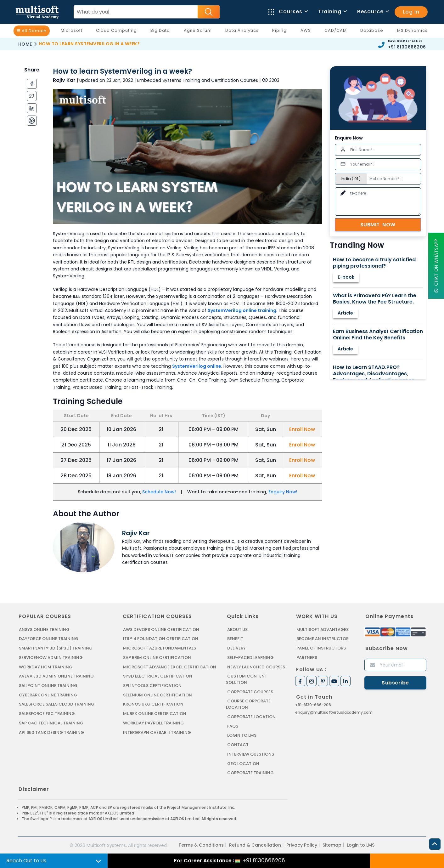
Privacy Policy (302, 844)
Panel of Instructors (321, 648)
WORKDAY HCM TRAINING (45, 667)
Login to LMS (242, 735)
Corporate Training (250, 772)
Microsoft (73, 32)
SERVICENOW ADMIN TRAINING (51, 657)
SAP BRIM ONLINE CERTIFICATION (157, 657)
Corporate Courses (250, 691)
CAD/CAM (337, 32)
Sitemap (332, 844)
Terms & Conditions (201, 844)
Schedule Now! (159, 492)
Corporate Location (251, 716)
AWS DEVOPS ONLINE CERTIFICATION (161, 630)
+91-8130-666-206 (313, 704)
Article (345, 313)
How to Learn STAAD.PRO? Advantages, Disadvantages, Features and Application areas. (374, 374)
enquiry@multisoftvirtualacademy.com (334, 712)
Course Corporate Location (248, 704)
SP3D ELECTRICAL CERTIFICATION (157, 676)
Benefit (235, 639)
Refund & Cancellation (255, 844)
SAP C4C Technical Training (51, 722)
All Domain (32, 31)
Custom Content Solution (247, 679)
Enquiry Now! (283, 492)
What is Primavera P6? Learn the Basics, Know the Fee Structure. (375, 299)
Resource (373, 11)
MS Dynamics (414, 32)
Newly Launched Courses (256, 667)
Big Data (162, 32)
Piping (281, 32)
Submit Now (378, 225)
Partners (307, 657)
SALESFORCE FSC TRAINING (47, 713)
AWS (307, 32)
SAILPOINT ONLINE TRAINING (48, 685)
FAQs (233, 725)
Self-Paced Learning (250, 657)
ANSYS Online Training (44, 630)
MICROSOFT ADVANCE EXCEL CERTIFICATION (169, 667)
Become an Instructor (323, 639)
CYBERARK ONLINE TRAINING (48, 694)
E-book (346, 277)
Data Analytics (244, 32)
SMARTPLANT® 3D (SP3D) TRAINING (55, 648)
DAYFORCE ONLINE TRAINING (48, 639)
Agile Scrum (199, 32)
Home (25, 44)
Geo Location (243, 762)
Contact (238, 744)
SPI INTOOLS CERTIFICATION (152, 685)
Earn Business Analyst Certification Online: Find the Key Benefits (378, 335)
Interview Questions (251, 753)
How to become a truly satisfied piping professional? (374, 263)
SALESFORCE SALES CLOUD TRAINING (56, 704)
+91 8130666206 (407, 47)
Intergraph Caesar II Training (157, 732)
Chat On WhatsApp (436, 266)
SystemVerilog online (197, 366)
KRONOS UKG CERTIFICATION (153, 704)
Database (373, 32)
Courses (288, 11)
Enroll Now (302, 429)
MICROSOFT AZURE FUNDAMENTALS (159, 648)
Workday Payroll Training (153, 722)
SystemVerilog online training (242, 310)
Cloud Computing (118, 32)
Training (332, 11)
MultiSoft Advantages (322, 630)
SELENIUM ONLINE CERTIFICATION (157, 694)
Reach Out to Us (26, 861)
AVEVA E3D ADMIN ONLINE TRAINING (56, 676)
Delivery (236, 648)
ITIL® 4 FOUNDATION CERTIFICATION (160, 639)
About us (237, 630)
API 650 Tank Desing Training (51, 732)
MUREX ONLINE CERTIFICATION (155, 713)
